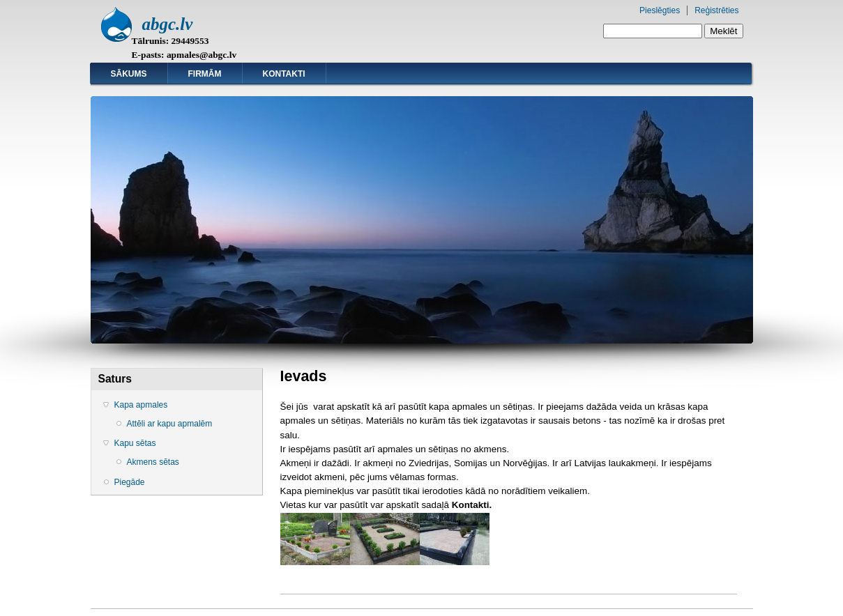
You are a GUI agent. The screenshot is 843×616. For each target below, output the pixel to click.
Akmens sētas (153, 462)
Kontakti (284, 74)
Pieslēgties (660, 10)
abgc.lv (168, 24)
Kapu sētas (135, 443)
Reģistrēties (716, 10)
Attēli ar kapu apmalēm (170, 424)
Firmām (205, 74)
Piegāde (130, 482)
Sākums (129, 74)
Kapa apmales (141, 405)
